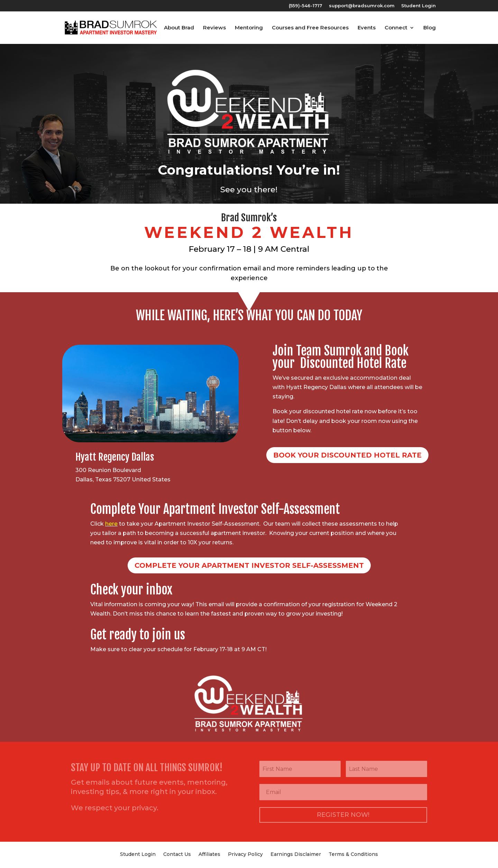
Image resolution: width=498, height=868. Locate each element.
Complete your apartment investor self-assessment (249, 565)
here (111, 524)
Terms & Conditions (353, 854)
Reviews (214, 28)
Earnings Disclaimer (296, 854)
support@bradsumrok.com (362, 6)
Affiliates (209, 854)
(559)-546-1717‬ (306, 6)
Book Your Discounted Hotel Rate (347, 455)
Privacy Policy (245, 854)
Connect (396, 28)
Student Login (418, 6)
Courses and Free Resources (310, 28)
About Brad (179, 28)
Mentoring (249, 28)
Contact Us (177, 854)
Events (367, 28)
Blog (430, 28)
